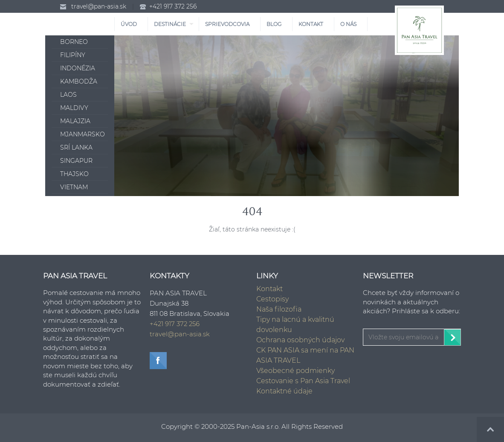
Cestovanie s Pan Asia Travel (303, 381)
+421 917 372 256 (173, 6)
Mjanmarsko (83, 134)
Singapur (76, 161)
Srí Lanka (76, 147)
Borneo (74, 42)
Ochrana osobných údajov (300, 340)
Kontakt (269, 289)
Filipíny (73, 55)
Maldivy (74, 108)
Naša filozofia (279, 309)
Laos (68, 95)
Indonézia (78, 68)
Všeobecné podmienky (295, 371)
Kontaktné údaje (284, 391)
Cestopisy (272, 299)
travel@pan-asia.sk (99, 6)
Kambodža (79, 81)
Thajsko (74, 174)
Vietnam (74, 187)
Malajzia (75, 121)
